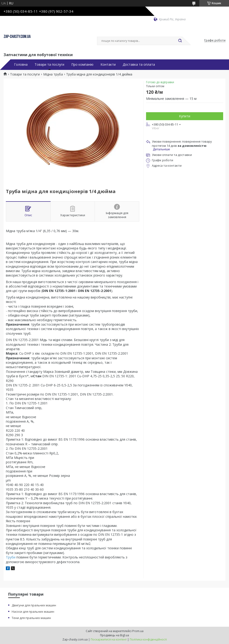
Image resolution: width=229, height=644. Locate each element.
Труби (11, 557)
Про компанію (82, 65)
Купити (185, 116)
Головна (21, 65)
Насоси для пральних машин (33, 612)
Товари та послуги (49, 65)
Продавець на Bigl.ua (114, 635)
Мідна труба (53, 74)
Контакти (108, 65)
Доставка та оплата (139, 65)
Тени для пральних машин (31, 618)
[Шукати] (180, 41)
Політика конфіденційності (148, 639)
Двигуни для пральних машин (34, 605)
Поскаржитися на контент (109, 639)
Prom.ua (138, 631)
